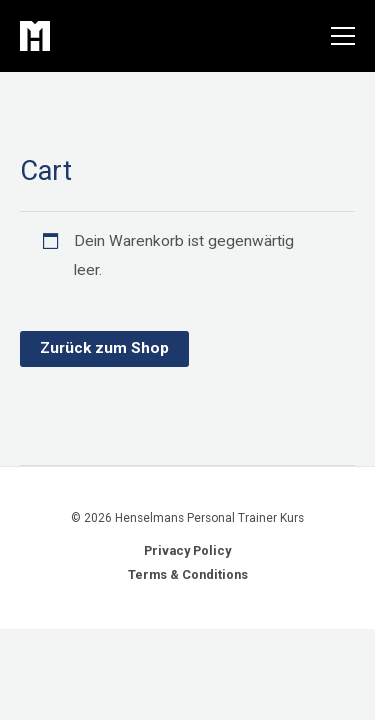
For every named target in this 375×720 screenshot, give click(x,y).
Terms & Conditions (188, 574)
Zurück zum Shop (104, 348)
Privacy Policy (187, 550)
